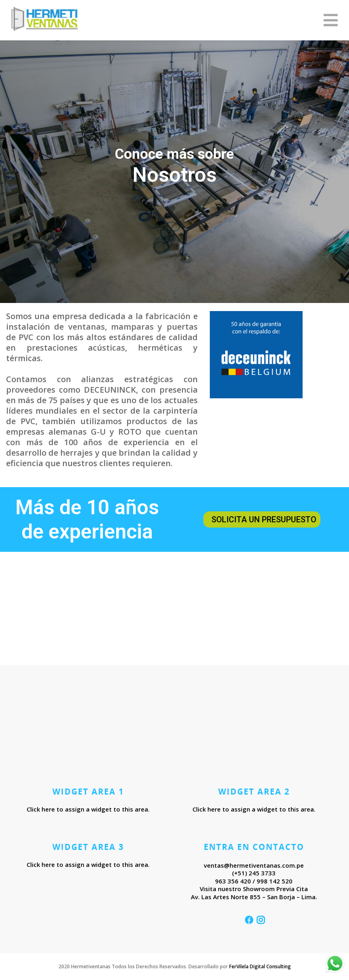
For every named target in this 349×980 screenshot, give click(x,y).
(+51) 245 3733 (254, 873)
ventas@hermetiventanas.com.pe (254, 865)
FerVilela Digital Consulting (260, 966)
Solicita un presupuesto (264, 519)
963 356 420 (233, 881)
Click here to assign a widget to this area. (88, 809)
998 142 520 (275, 881)
